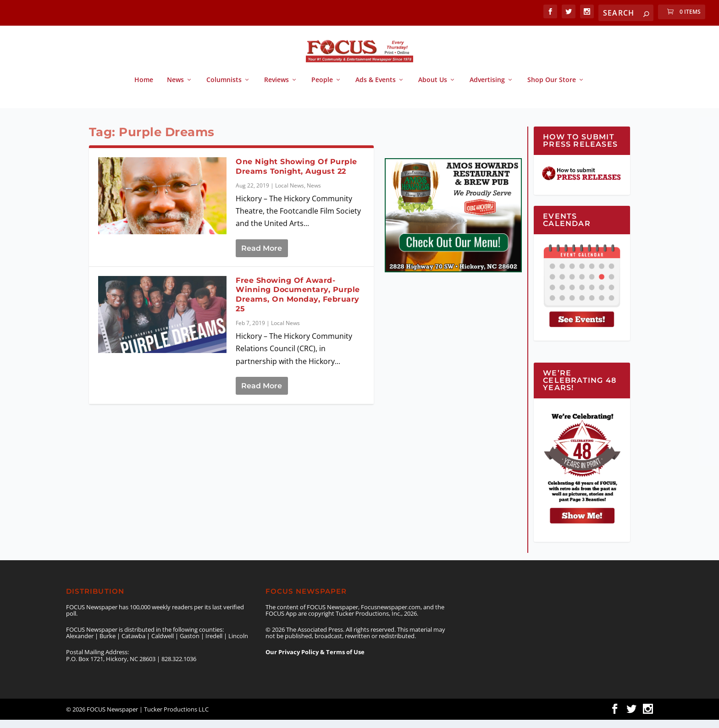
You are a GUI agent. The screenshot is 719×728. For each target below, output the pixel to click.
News (175, 88)
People (322, 88)
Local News (290, 194)
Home (144, 88)
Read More (262, 256)
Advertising (487, 88)
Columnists (224, 88)
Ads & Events (376, 88)
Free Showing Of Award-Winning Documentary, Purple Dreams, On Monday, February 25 (298, 303)
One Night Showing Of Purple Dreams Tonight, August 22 (296, 175)
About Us (433, 88)
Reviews (277, 88)
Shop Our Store (552, 88)
